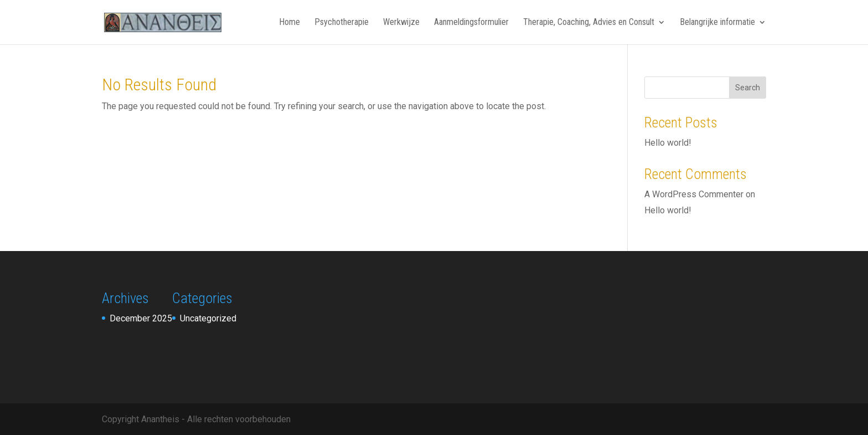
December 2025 (141, 318)
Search (748, 88)
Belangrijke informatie (717, 23)
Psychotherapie (342, 23)
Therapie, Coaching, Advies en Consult (589, 23)
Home (290, 23)
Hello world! (668, 143)
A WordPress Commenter (694, 194)
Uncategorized (208, 318)
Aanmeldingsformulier (471, 23)
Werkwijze (401, 23)
